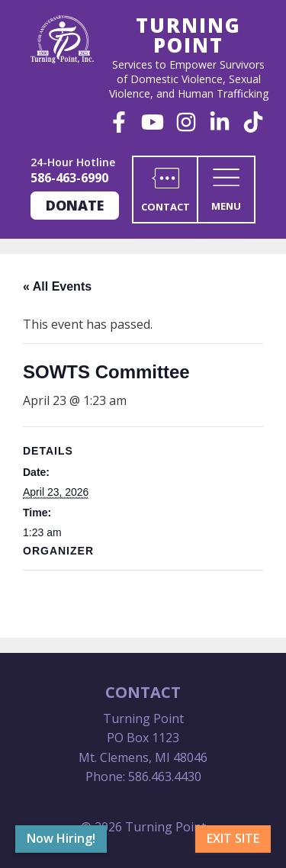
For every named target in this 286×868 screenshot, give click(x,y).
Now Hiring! (61, 838)
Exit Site (233, 838)
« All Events (57, 286)
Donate (75, 205)
